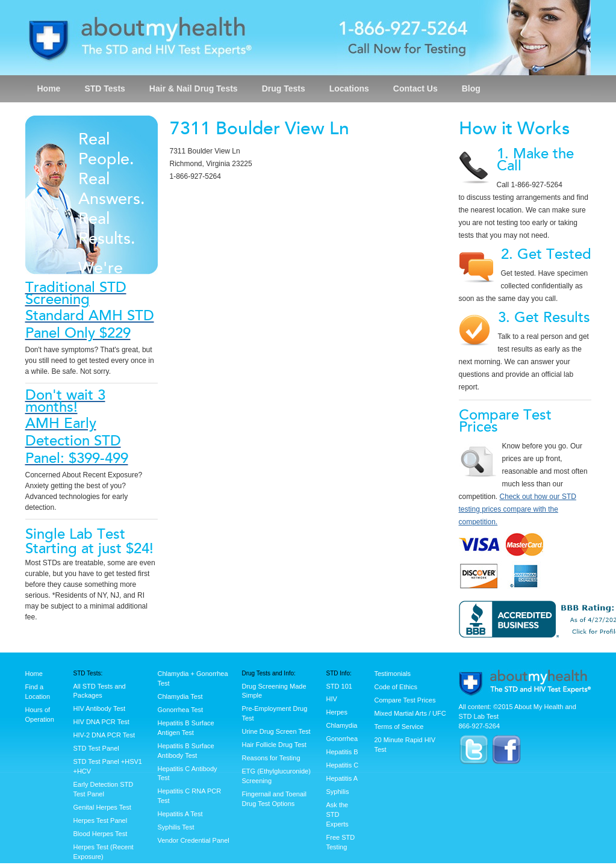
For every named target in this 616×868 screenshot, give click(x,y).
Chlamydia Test (180, 696)
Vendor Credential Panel (194, 840)
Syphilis (338, 792)
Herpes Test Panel (101, 820)
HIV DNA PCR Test (101, 722)
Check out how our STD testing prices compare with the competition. (518, 509)
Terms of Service (399, 727)
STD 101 (339, 686)
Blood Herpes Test (101, 834)
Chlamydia (342, 725)
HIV (332, 699)
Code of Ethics (396, 687)
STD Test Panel (96, 748)
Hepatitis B (342, 752)
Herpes (337, 712)
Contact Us (415, 88)
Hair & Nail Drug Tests (194, 88)
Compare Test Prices (405, 700)
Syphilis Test (176, 827)
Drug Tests (284, 88)
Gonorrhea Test (181, 710)
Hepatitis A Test (180, 814)
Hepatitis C (343, 765)
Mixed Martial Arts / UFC (410, 713)
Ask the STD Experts (338, 814)
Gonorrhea (342, 739)
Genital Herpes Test (102, 807)
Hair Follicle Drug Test (274, 745)
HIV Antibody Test (100, 708)
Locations (349, 88)
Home (49, 88)
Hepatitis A (342, 778)
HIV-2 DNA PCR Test (104, 735)
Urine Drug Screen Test (276, 731)
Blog (471, 88)
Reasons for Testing (271, 758)
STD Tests (104, 88)
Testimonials (393, 674)
